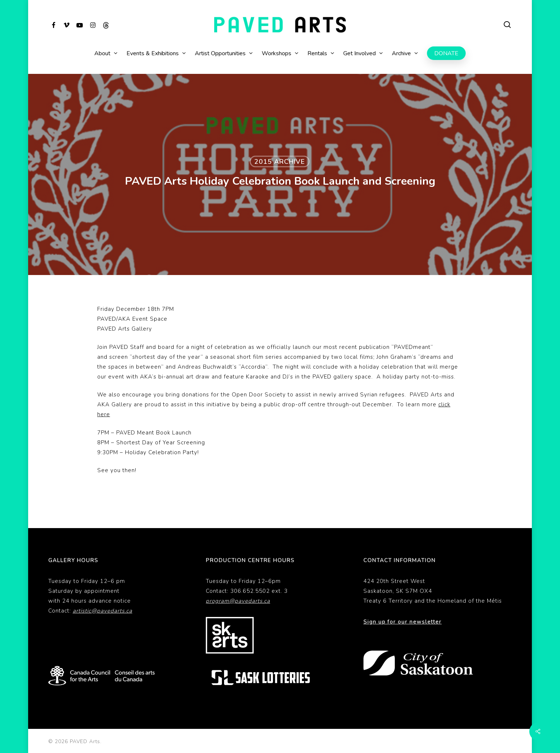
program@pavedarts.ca (238, 601)
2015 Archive (280, 162)
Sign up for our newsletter (402, 622)
